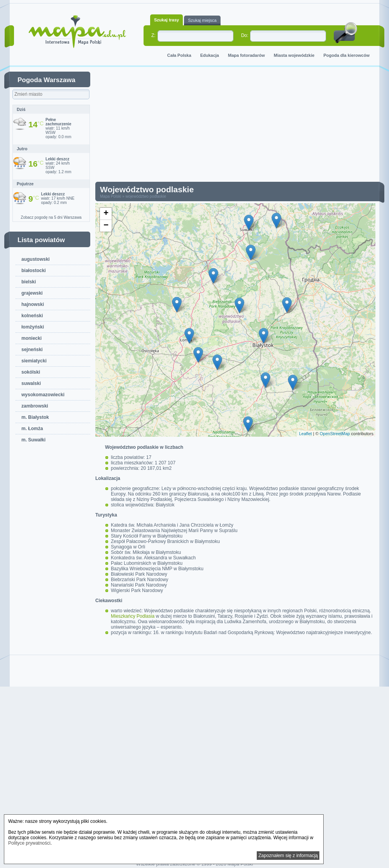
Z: (153, 35)
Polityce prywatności (29, 843)
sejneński (32, 350)
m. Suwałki (33, 440)
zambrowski (35, 406)
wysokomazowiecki (43, 395)
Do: (245, 35)
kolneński (32, 316)
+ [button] (106, 214)
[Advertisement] (203, 126)
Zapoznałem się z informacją (288, 856)
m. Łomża (32, 429)
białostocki (34, 271)
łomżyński (33, 327)
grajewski (32, 293)
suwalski (31, 383)
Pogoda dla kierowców (346, 55)
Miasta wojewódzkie (294, 55)
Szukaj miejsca (202, 20)
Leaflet (306, 434)
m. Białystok (35, 417)
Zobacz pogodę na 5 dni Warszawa (51, 217)
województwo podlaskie (146, 196)
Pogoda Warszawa (46, 80)
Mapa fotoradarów (246, 55)
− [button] (106, 226)
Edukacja (210, 55)
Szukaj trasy (166, 20)
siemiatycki (34, 361)
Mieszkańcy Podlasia (133, 616)
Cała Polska (179, 55)
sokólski (31, 372)
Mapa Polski (110, 196)
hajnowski (33, 304)
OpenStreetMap (335, 434)
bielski (29, 282)
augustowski (36, 259)
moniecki (32, 338)
